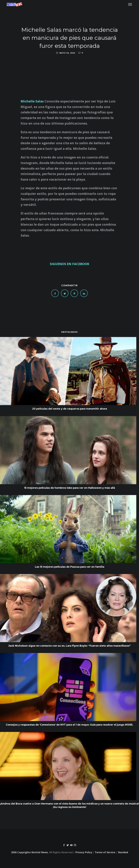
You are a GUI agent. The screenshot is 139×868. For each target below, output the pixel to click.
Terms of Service (105, 852)
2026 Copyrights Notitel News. (30, 852)
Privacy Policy (84, 852)
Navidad (123, 852)
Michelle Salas (32, 101)
